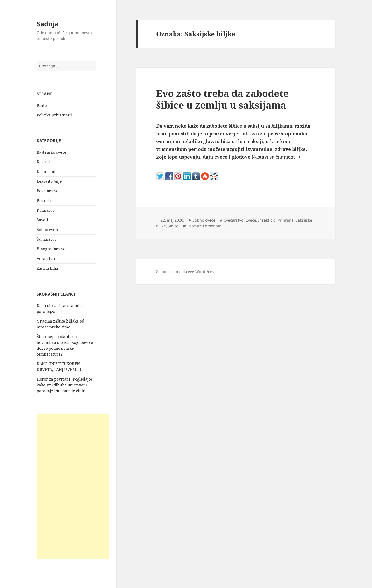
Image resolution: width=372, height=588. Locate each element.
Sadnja (48, 24)
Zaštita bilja (47, 268)
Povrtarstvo (48, 191)
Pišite (42, 105)
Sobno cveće (48, 230)
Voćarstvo (46, 259)
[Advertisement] (73, 486)
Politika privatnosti (54, 115)
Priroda (44, 201)
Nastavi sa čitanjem (277, 157)
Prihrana (286, 220)
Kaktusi (44, 162)
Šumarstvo (47, 239)
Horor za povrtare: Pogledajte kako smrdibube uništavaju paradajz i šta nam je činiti (64, 385)
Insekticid (267, 220)
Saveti (42, 220)
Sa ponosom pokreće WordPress (186, 272)
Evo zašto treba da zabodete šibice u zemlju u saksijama (222, 99)
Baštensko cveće (52, 152)
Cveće (251, 220)
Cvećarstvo (234, 220)
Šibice (173, 226)
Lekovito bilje (49, 181)
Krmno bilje (48, 172)
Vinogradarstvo (51, 249)
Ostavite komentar (204, 226)
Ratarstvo (46, 210)
